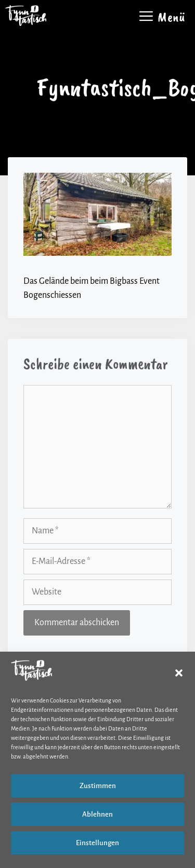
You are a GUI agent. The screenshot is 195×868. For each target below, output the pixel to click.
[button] (179, 673)
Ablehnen (97, 814)
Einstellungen (97, 843)
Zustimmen (98, 786)
